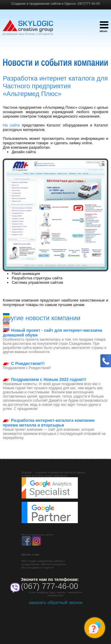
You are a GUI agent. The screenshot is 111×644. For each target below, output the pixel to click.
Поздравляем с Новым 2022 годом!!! (44, 379)
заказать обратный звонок (55, 602)
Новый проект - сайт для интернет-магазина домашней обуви (52, 333)
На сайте (11, 125)
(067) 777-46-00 (50, 586)
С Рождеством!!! (24, 363)
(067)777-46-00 (89, 4)
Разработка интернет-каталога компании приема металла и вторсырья (49, 423)
